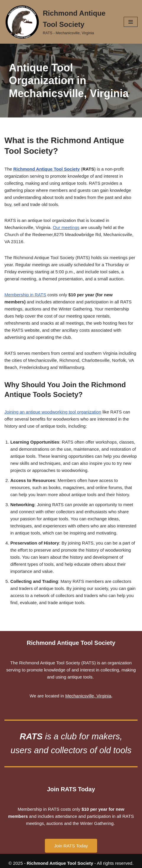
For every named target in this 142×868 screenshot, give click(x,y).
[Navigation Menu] (131, 22)
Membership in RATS (25, 295)
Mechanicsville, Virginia (88, 696)
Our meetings (66, 227)
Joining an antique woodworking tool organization (53, 412)
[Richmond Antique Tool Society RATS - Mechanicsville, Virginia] (60, 22)
